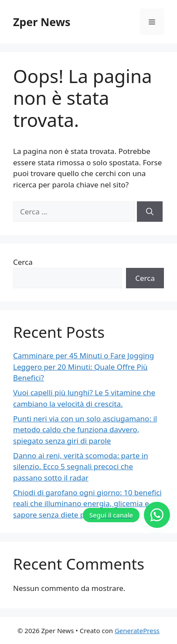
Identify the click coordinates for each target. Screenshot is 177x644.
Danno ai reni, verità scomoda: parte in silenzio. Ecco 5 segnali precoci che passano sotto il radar (81, 467)
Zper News (42, 22)
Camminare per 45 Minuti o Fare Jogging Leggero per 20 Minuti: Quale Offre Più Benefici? (83, 367)
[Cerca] (150, 212)
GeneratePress (137, 631)
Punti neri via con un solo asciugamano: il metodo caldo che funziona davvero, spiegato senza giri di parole (85, 430)
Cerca (23, 262)
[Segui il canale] (126, 515)
